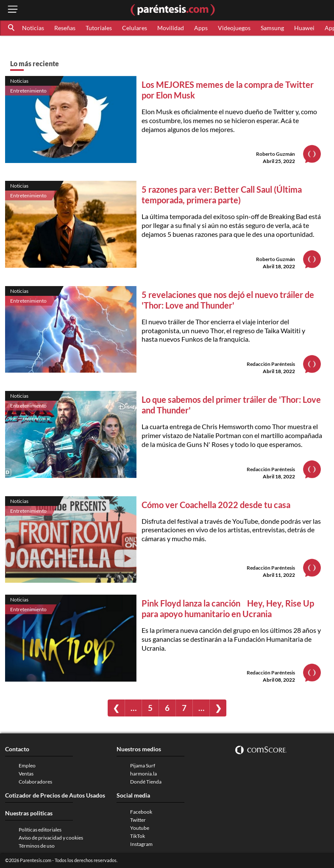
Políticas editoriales (40, 830)
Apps (201, 28)
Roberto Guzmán (276, 154)
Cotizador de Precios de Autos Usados (55, 795)
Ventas (26, 774)
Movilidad (171, 28)
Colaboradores (35, 782)
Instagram (141, 844)
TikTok (138, 836)
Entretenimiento (28, 91)
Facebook (141, 812)
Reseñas (65, 28)
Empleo (27, 765)
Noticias (33, 28)
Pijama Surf (143, 765)
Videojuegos (234, 28)
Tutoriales (99, 28)
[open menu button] (13, 10)
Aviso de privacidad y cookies (51, 838)
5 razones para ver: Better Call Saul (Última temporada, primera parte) (222, 195)
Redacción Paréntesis (271, 364)
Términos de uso (37, 846)
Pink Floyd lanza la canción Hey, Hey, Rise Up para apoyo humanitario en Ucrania (230, 608)
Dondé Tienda (146, 782)
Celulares (135, 28)
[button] (12, 28)
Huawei (304, 28)
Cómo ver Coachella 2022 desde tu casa (216, 505)
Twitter (138, 820)
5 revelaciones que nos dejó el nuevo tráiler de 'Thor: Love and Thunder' (228, 300)
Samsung (272, 28)
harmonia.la (143, 774)
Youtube (140, 828)
